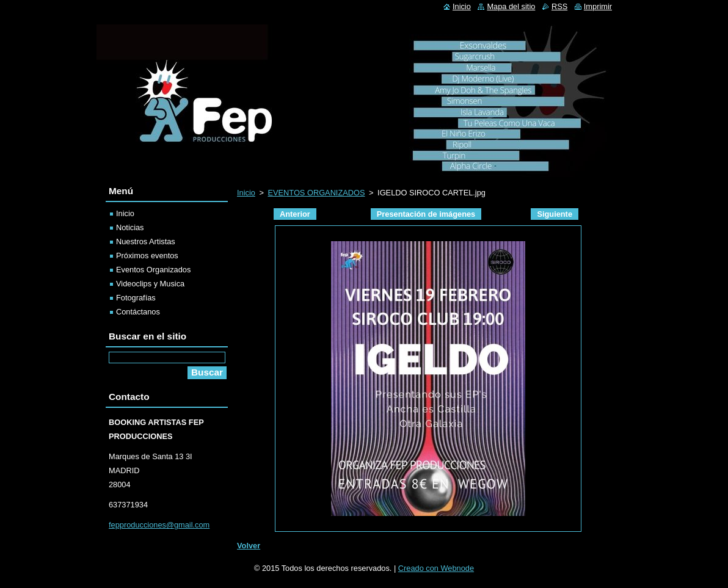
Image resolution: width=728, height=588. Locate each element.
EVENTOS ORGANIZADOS (316, 193)
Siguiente (555, 214)
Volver (249, 546)
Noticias (130, 227)
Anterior (295, 214)
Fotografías (136, 298)
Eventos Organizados (153, 270)
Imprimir (598, 6)
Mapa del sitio (511, 6)
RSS (559, 6)
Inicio (246, 193)
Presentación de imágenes (426, 214)
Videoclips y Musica (150, 284)
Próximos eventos (147, 256)
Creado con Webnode (436, 568)
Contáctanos (138, 312)
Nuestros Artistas (146, 241)
